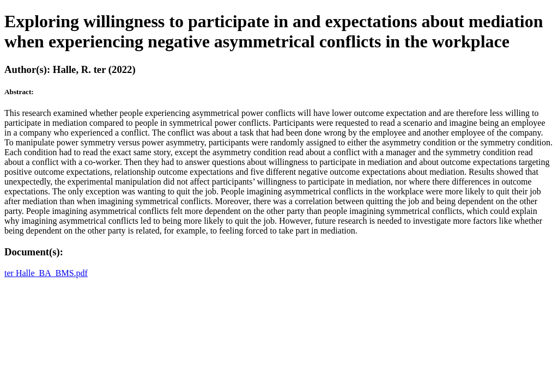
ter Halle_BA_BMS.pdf (46, 273)
